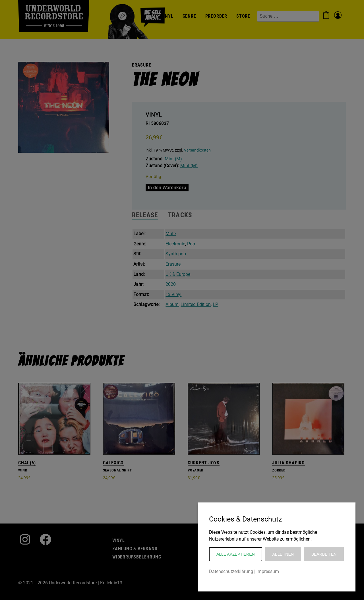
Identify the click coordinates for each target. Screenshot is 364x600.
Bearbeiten (324, 554)
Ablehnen (283, 554)
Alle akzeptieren (236, 554)
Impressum (268, 571)
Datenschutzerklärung (231, 571)
